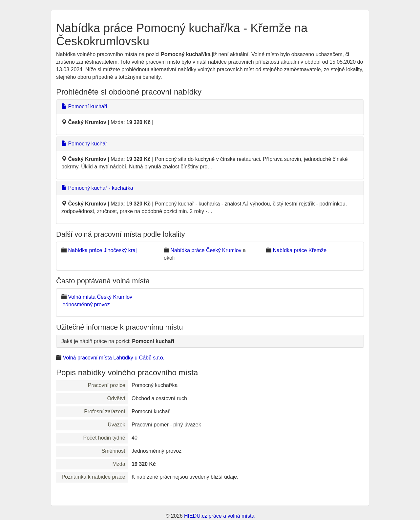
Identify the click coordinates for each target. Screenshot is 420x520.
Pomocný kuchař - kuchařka (97, 188)
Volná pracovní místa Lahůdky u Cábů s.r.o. (114, 358)
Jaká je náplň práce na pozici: (118, 341)
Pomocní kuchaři (84, 107)
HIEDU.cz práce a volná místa (219, 516)
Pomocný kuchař (84, 144)
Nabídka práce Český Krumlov (206, 250)
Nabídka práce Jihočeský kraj (102, 250)
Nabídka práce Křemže (300, 250)
